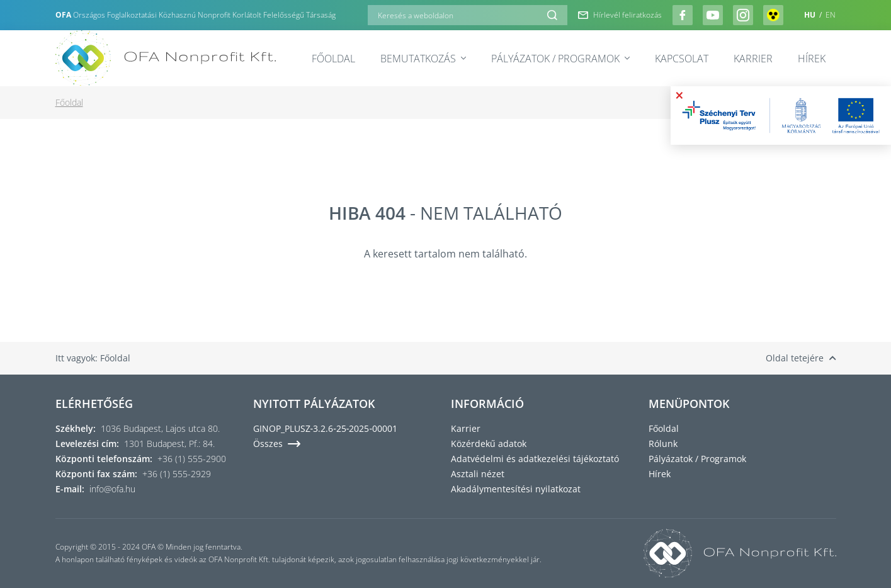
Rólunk (663, 444)
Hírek (812, 59)
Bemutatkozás (423, 59)
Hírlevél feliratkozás (620, 15)
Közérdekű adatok (489, 444)
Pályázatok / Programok (560, 59)
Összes (277, 444)
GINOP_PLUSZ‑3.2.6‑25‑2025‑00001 (326, 428)
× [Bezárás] (679, 95)
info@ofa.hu (112, 489)
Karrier (753, 59)
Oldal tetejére (801, 358)
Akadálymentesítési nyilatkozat (516, 489)
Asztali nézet (478, 474)
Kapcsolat (682, 59)
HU (811, 15)
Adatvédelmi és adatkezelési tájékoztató (535, 459)
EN (831, 15)
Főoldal (333, 59)
